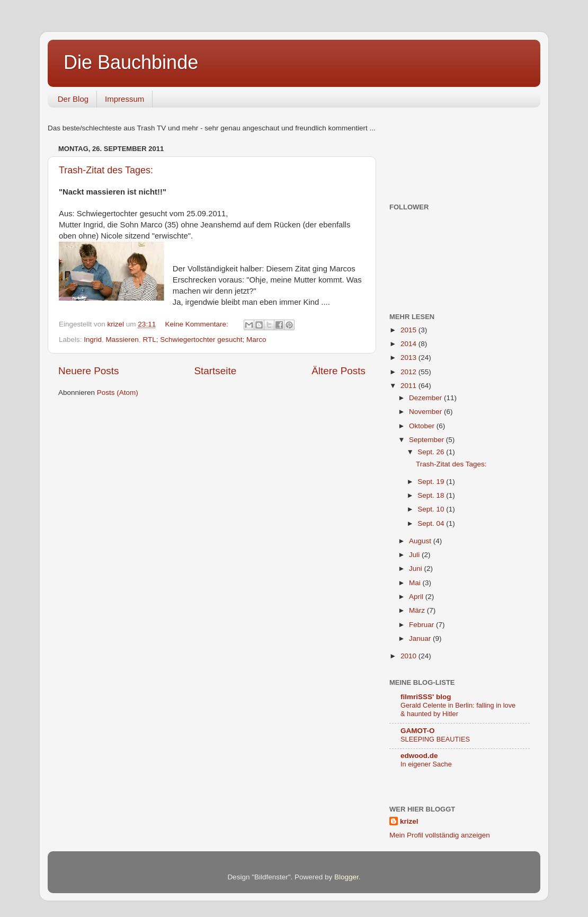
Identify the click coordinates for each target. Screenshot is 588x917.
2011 (409, 386)
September (427, 440)
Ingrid (93, 340)
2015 (409, 330)
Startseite (215, 371)
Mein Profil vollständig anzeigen (440, 835)
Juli (415, 555)
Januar (421, 638)
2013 (409, 358)
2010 (409, 656)
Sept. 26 (432, 452)
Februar (422, 625)
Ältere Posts (338, 371)
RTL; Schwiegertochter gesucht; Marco (204, 340)
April (417, 597)
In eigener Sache (426, 764)
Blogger (346, 877)
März (418, 610)
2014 (409, 344)
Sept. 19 (432, 482)
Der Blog (73, 99)
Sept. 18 (432, 495)
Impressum (124, 99)
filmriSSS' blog (426, 697)
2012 (409, 372)
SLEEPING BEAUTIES (435, 739)
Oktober (423, 426)
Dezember (426, 398)
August (421, 541)
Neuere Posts (88, 371)
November (426, 412)
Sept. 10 (432, 509)
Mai (416, 583)
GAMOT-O (418, 731)
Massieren (122, 340)
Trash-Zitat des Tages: (106, 170)
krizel (409, 821)
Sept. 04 (432, 523)
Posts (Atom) (118, 393)
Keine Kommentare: (197, 324)
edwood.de (419, 756)
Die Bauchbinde (131, 62)
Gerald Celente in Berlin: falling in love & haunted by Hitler (458, 710)
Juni (417, 568)
